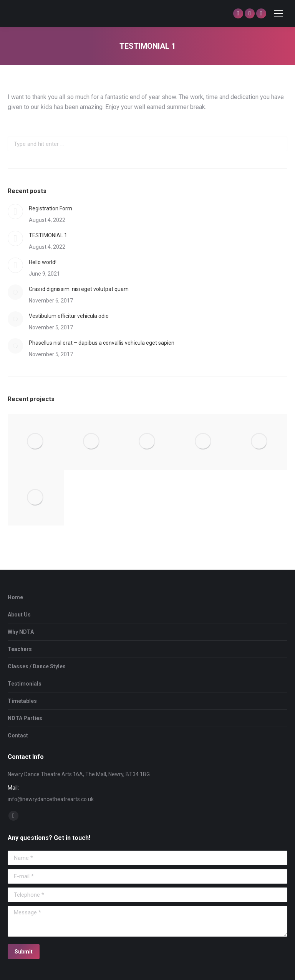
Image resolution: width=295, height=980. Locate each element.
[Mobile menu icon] (278, 13)
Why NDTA (21, 632)
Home (15, 597)
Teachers (20, 649)
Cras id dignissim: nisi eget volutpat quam (79, 289)
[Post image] (15, 212)
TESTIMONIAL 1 (48, 235)
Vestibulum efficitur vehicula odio (69, 316)
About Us (19, 615)
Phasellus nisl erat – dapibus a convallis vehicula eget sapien (102, 343)
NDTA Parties (25, 718)
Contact (18, 735)
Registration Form (51, 208)
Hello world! (43, 262)
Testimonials (25, 684)
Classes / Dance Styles (37, 666)
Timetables (22, 701)
